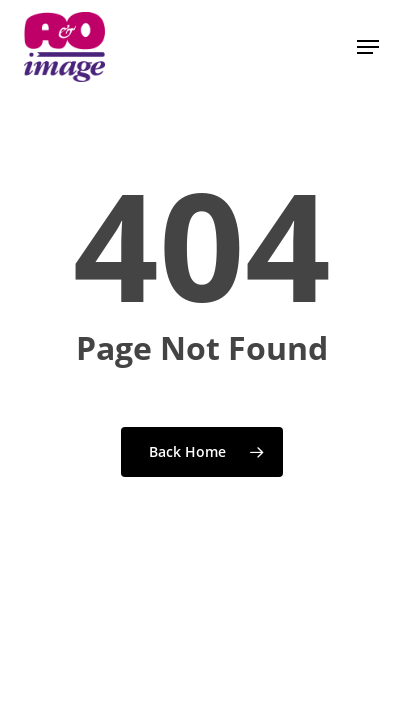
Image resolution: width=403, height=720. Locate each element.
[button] (368, 47)
